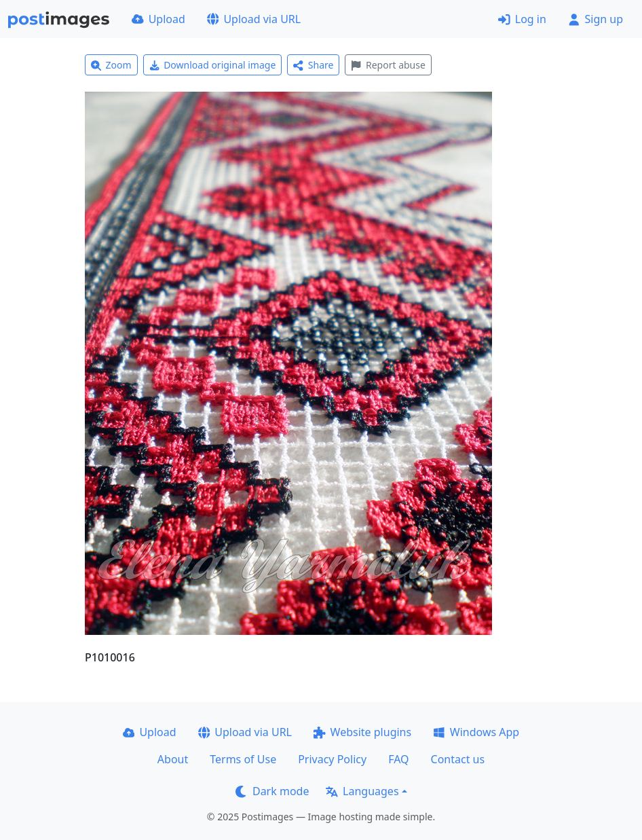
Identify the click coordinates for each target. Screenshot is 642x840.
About (173, 759)
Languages (362, 791)
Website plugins (362, 732)
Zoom (111, 65)
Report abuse (388, 65)
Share (313, 65)
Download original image (213, 65)
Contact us (458, 759)
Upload (158, 19)
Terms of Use (243, 759)
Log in (522, 19)
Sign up (596, 19)
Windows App (476, 732)
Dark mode (272, 791)
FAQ (398, 759)
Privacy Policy (332, 759)
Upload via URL (254, 19)
